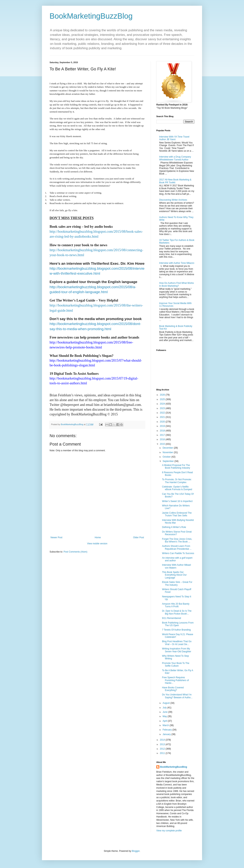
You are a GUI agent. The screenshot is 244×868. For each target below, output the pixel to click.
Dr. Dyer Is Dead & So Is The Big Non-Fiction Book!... (177, 612)
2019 (163, 426)
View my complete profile (169, 831)
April (165, 721)
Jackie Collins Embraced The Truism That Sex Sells (177, 514)
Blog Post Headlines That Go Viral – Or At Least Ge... (177, 643)
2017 (163, 435)
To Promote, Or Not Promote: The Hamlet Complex (177, 481)
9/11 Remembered (171, 618)
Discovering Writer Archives (173, 200)
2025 (163, 399)
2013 (163, 744)
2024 (163, 404)
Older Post (138, 537)
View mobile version (97, 544)
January (167, 734)
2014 (163, 740)
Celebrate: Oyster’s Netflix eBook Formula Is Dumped (177, 488)
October (167, 457)
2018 (163, 431)
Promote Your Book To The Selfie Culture (176, 664)
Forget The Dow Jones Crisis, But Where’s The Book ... (177, 540)
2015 (163, 444)
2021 (163, 417)
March (166, 725)
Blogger (136, 851)
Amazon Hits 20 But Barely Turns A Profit (176, 605)
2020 (163, 422)
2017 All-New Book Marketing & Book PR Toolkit (175, 181)
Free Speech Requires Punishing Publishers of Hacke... (175, 680)
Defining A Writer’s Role (174, 527)
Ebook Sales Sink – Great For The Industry (177, 583)
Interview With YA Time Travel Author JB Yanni (174, 138)
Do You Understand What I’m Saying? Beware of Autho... (177, 696)
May (165, 716)
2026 (163, 395)
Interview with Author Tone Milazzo (177, 263)
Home (98, 537)
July (165, 708)
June (165, 712)
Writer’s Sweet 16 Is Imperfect (177, 501)
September (169, 461)
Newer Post (56, 537)
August (167, 703)
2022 (163, 413)
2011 (163, 753)
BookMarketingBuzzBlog (91, 16)
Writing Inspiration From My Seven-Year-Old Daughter (177, 650)
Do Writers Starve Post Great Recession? (177, 533)
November (168, 452)
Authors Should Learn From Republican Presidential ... (177, 547)
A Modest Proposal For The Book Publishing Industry (176, 467)
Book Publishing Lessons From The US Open (178, 624)
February (167, 730)
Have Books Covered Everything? (173, 689)
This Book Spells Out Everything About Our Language (174, 575)
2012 (163, 749)
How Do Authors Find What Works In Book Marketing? (177, 284)
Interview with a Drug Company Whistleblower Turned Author (175, 158)
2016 (163, 439)
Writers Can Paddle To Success (178, 553)
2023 (163, 408)
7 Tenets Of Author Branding (176, 630)
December (168, 448)
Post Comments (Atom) (75, 552)
